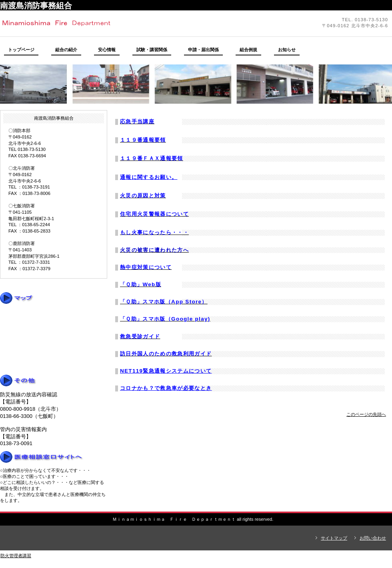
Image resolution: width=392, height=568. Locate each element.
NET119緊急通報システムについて (166, 371)
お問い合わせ (373, 538)
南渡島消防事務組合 (110, 23)
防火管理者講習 (16, 556)
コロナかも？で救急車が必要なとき (166, 388)
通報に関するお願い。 (149, 177)
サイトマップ (334, 538)
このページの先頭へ (366, 414)
